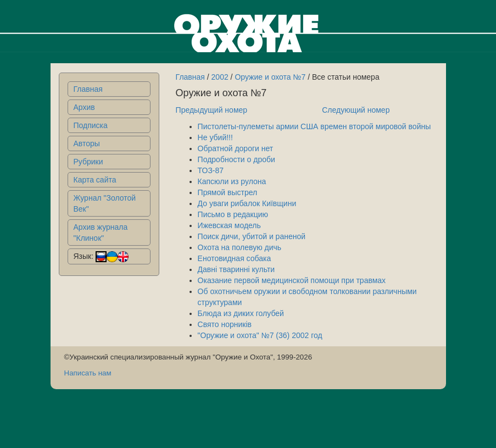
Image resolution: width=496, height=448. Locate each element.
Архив (84, 107)
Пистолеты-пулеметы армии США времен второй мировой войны (314, 126)
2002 (220, 77)
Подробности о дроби (236, 159)
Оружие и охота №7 (270, 77)
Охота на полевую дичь (240, 247)
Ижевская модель (229, 225)
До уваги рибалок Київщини (247, 203)
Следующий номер (356, 110)
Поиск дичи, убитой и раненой (252, 236)
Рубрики (88, 162)
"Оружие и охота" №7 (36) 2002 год (260, 335)
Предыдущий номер (212, 110)
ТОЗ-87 (211, 170)
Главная (88, 89)
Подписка (91, 125)
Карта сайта (95, 180)
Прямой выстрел (228, 192)
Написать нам (88, 373)
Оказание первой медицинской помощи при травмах (292, 280)
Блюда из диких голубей (241, 313)
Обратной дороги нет (236, 148)
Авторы (87, 143)
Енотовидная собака (235, 258)
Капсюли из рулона (232, 181)
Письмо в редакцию (233, 214)
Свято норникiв (225, 324)
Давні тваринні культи (236, 269)
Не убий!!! (215, 137)
